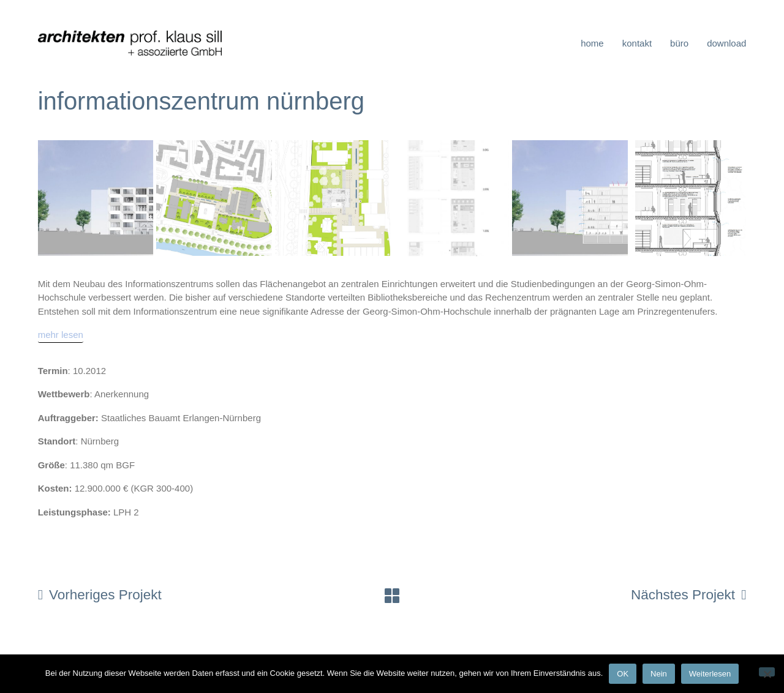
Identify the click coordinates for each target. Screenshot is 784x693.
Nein (659, 674)
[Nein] (767, 672)
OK (623, 674)
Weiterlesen (710, 674)
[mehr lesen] (61, 335)
